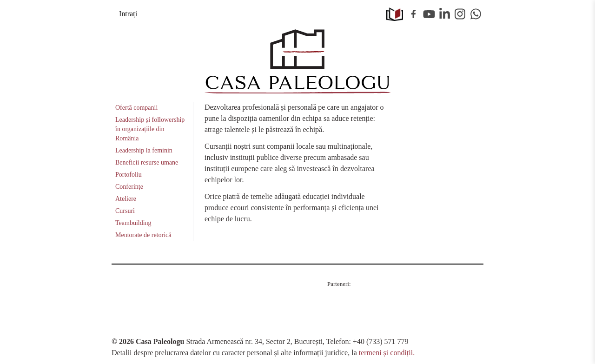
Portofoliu (129, 175)
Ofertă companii (136, 108)
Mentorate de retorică (143, 235)
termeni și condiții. (387, 353)
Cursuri (125, 211)
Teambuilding (133, 223)
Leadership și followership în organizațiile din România (150, 129)
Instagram (460, 14)
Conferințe (129, 187)
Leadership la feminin (144, 150)
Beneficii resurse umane (147, 162)
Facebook (414, 14)
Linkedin (445, 14)
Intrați (128, 14)
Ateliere (126, 199)
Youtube (429, 14)
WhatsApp (476, 14)
